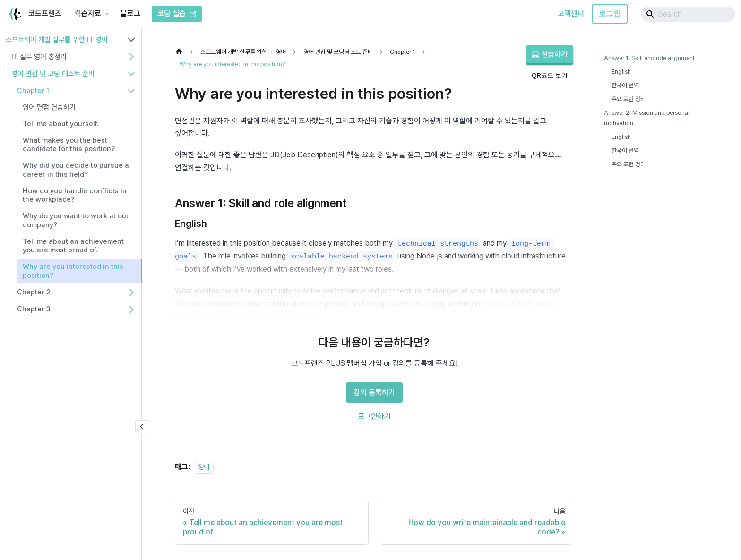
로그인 (610, 13)
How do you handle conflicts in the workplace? (75, 195)
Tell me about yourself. (61, 124)
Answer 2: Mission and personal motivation (647, 118)
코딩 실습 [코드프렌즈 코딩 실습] (177, 13)
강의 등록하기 (374, 392)
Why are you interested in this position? (73, 271)
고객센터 (571, 13)
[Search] (688, 14)
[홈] (181, 52)
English (621, 72)
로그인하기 (374, 416)
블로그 (130, 13)
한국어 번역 (625, 85)
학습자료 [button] (88, 13)
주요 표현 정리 (629, 99)
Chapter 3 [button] (34, 309)
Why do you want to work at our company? (76, 220)
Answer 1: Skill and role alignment (649, 58)
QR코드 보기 (550, 75)
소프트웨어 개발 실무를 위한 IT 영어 (57, 40)
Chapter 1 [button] (33, 91)
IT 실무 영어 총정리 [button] (39, 57)
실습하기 (550, 54)
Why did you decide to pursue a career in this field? (76, 170)
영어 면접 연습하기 (49, 107)
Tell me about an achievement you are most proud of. (73, 246)
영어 (204, 467)
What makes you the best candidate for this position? (69, 145)
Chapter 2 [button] (34, 292)
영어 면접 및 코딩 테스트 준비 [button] (53, 74)
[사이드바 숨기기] (142, 427)
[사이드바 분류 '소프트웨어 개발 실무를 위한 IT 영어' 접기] (131, 40)
